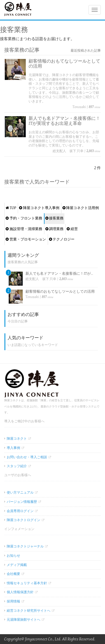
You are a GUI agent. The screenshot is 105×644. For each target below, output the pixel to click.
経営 (72, 229)
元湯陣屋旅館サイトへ (24, 620)
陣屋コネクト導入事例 (39, 208)
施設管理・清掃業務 (24, 229)
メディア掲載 (17, 565)
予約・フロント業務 (24, 218)
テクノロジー (62, 239)
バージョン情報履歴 (22, 502)
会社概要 (13, 574)
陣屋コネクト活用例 (81, 208)
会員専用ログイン (20, 511)
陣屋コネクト (17, 439)
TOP (11, 208)
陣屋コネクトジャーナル (25, 546)
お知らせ (13, 556)
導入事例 (13, 448)
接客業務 (55, 218)
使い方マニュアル (20, 492)
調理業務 (55, 229)
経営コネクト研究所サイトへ (29, 611)
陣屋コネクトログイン (24, 520)
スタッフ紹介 (17, 466)
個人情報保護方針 (20, 592)
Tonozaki (79, 107)
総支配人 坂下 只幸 (68, 151)
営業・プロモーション (26, 239)
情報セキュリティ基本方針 (27, 583)
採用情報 (13, 601)
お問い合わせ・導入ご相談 (27, 457)
